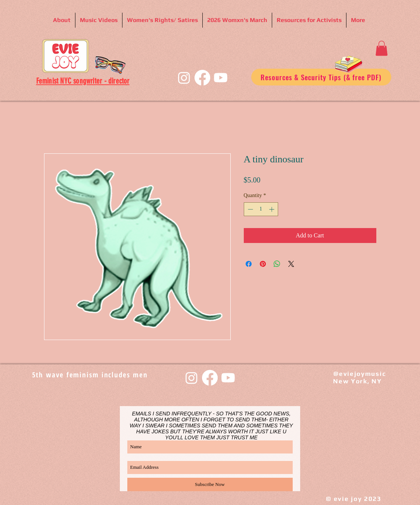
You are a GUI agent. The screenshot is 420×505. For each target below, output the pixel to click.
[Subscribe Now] (210, 484)
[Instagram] (184, 78)
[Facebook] (202, 78)
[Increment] (272, 209)
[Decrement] (250, 209)
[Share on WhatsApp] (277, 264)
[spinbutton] (261, 209)
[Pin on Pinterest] (263, 264)
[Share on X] (291, 264)
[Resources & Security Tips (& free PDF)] (321, 77)
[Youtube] (221, 78)
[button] (382, 48)
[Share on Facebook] (249, 264)
